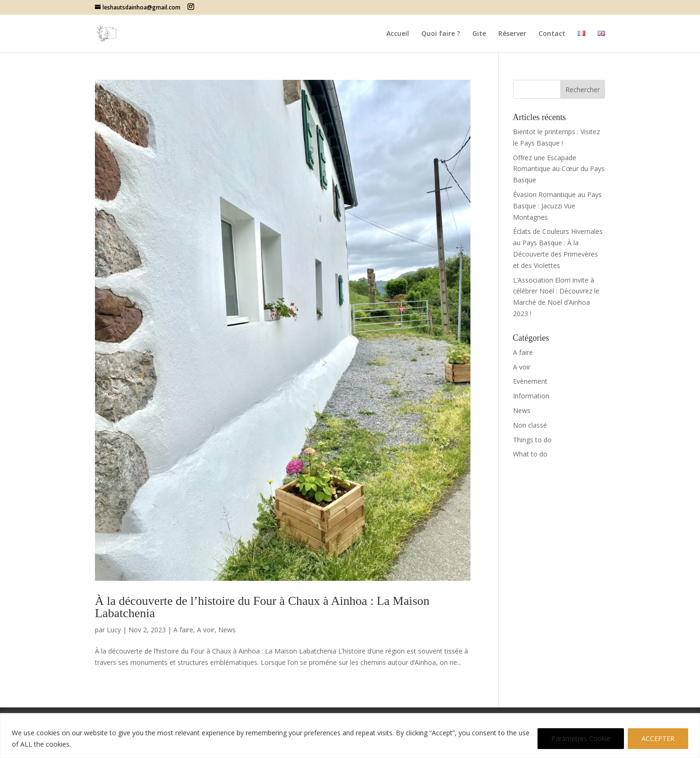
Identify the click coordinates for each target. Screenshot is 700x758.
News (227, 630)
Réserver (512, 34)
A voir (206, 630)
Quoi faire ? (441, 34)
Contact (552, 34)
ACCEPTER (658, 738)
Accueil (398, 34)
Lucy (114, 630)
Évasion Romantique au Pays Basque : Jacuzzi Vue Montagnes (557, 206)
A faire (183, 630)
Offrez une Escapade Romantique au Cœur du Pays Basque (559, 169)
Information (531, 396)
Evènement (530, 381)
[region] (350, 736)
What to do (530, 454)
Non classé (530, 425)
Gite (479, 34)
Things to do (532, 440)
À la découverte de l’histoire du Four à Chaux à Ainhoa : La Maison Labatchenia (262, 607)
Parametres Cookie (581, 738)
